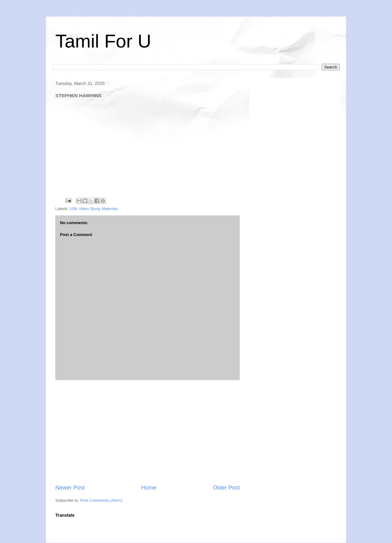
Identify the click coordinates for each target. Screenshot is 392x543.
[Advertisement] (148, 432)
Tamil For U (103, 41)
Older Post (226, 488)
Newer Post (70, 488)
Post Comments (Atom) (101, 500)
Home (149, 488)
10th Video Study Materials (94, 209)
